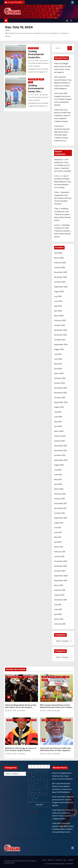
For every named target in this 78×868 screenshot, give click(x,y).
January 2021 (59, 556)
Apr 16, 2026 (12, 709)
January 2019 (59, 595)
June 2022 (58, 475)
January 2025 (60, 325)
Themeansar (10, 859)
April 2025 (58, 311)
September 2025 (61, 287)
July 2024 (58, 354)
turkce (57, 225)
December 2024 (61, 330)
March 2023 (59, 431)
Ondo (36, 48)
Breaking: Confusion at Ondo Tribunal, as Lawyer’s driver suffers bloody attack (62, 214)
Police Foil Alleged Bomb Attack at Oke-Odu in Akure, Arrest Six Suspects (62, 772)
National (45, 718)
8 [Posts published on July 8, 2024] (30, 772)
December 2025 (61, 272)
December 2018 (60, 600)
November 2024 (61, 335)
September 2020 (61, 576)
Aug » (35, 807)
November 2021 (60, 508)
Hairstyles (58, 160)
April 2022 (58, 484)
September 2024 (61, 345)
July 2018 (58, 605)
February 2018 (60, 624)
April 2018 (58, 614)
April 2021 (58, 542)
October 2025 (60, 282)
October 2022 (60, 455)
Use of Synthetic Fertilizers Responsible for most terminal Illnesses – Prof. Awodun (63, 182)
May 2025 (58, 306)
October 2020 (60, 571)
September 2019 (61, 581)
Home (7, 30)
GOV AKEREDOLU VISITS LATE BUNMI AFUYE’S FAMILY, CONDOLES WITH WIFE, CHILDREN (63, 165)
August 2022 (59, 465)
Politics (45, 680)
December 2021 (60, 504)
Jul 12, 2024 (35, 61)
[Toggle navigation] (67, 21)
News (31, 48)
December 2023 (61, 388)
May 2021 (58, 537)
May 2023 (58, 422)
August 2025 (59, 292)
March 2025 (59, 316)
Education (10, 718)
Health (44, 677)
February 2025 (60, 320)
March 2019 (59, 585)
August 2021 (59, 523)
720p (56, 192)
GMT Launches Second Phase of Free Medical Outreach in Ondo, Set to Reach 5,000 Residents (63, 83)
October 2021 (59, 513)
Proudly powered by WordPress (15, 857)
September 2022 (61, 460)
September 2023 (61, 402)
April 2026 (58, 253)
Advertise (59, 856)
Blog (65, 856)
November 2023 (60, 393)
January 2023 (59, 441)
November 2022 (60, 451)
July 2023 (58, 412)
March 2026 (59, 258)
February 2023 (60, 436)
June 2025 (58, 301)
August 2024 (59, 349)
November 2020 (61, 566)
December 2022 (61, 446)
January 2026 (60, 268)
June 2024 (58, 359)
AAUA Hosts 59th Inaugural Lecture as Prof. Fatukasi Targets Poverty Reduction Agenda (63, 99)
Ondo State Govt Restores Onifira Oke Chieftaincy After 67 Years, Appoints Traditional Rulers (62, 116)
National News (33, 79)
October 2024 (60, 340)
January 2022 (59, 499)
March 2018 (59, 619)
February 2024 (60, 378)
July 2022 (58, 470)
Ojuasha (44, 61)
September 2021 (61, 518)
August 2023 (59, 407)
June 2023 (58, 417)
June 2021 (58, 532)
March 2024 (59, 373)
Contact (71, 856)
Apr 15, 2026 (47, 749)
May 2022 (58, 479)
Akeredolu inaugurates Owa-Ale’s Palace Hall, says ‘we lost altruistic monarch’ (63, 198)
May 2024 (58, 364)
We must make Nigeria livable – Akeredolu (59, 860)
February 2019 (60, 590)
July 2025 (58, 296)
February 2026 (60, 263)
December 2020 (61, 561)
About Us (51, 856)
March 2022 (59, 489)
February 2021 (60, 552)
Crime (9, 677)
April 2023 (58, 426)
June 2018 (58, 609)
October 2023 (60, 398)
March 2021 (59, 547)
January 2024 (60, 383)
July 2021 (58, 528)
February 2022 (60, 494)
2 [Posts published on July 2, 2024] (33, 766)
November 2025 (61, 277)
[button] (72, 21)
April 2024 (58, 369)
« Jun (30, 807)
